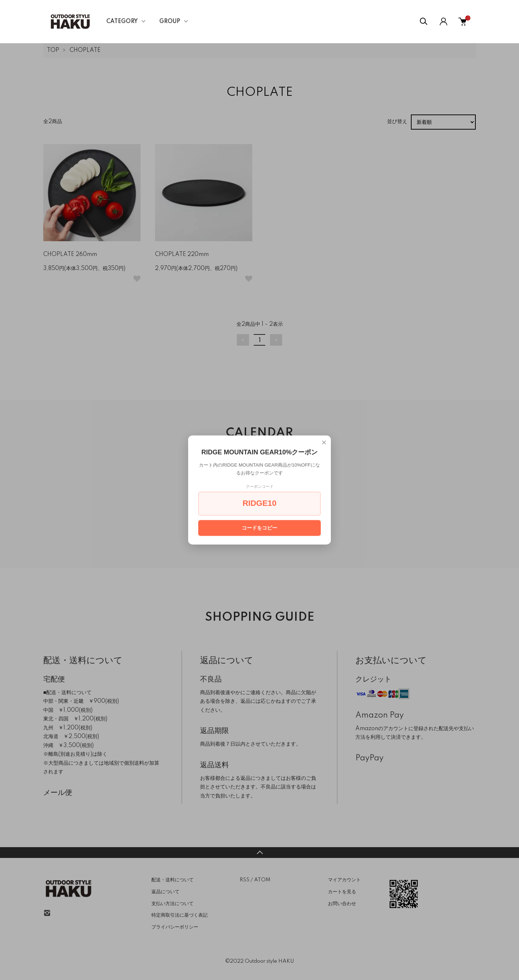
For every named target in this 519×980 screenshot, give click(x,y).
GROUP (170, 22)
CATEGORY (122, 22)
